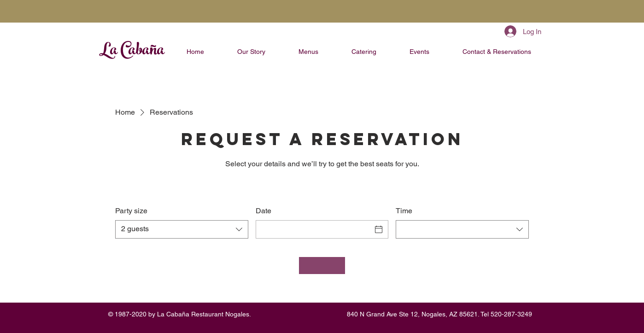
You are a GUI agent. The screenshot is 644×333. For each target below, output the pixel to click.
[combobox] (182, 229)
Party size (131, 211)
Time (404, 211)
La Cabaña (132, 52)
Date (263, 211)
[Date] (314, 229)
